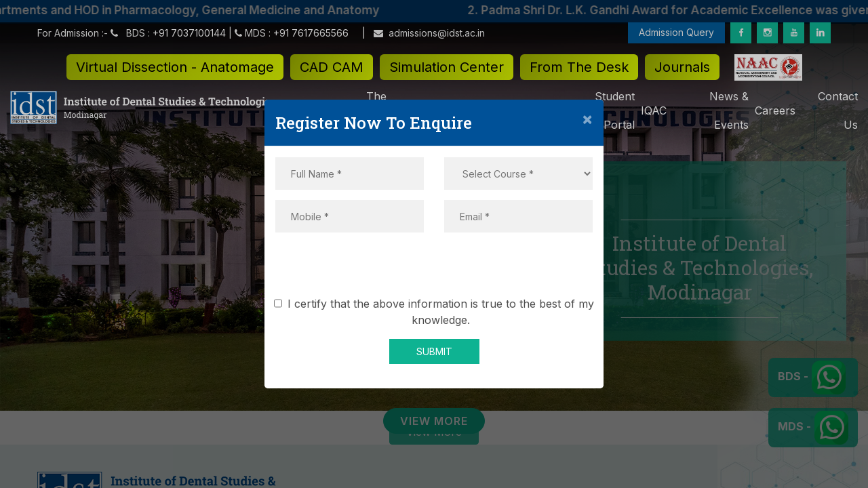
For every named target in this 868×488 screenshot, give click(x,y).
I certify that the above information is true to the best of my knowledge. (436, 312)
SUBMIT (434, 351)
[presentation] (434, 269)
